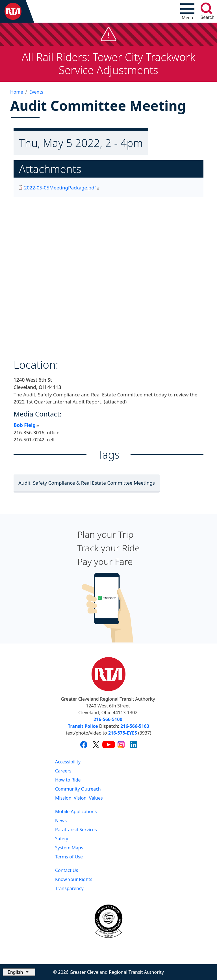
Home (17, 92)
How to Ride (68, 780)
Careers (63, 771)
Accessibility (68, 762)
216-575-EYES (123, 733)
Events (36, 92)
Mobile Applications (76, 811)
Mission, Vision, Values (79, 798)
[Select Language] (19, 972)
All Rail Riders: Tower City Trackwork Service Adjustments (109, 63)
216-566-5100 (108, 719)
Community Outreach (78, 789)
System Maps (69, 848)
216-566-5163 (135, 726)
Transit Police (83, 726)
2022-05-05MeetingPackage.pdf (62, 188)
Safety (62, 839)
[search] (206, 8)
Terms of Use (69, 857)
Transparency (69, 888)
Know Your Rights (74, 879)
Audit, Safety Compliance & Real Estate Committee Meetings (87, 483)
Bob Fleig (27, 425)
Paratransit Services (76, 830)
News (61, 821)
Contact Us (67, 870)
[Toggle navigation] (187, 11)
